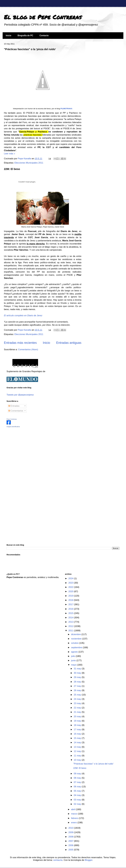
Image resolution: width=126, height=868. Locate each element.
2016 (71, 609)
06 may (78, 787)
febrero (75, 818)
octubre (75, 643)
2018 (71, 600)
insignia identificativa (13, 427)
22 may (78, 708)
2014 (71, 618)
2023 (71, 583)
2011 (71, 631)
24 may (78, 699)
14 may (78, 742)
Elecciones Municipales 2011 (29, 163)
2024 (71, 578)
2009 (71, 832)
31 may (78, 669)
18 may (78, 725)
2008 (71, 837)
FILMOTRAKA (66, 109)
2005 (71, 850)
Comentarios (16, 411)
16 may (78, 734)
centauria (58, 860)
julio (73, 656)
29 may (78, 677)
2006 (71, 845)
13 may (78, 747)
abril (74, 809)
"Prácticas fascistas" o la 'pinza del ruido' (30, 49)
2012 (71, 626)
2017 (71, 604)
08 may (78, 778)
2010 (71, 828)
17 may (78, 730)
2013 (71, 622)
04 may (78, 795)
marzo (75, 814)
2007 (71, 841)
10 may (78, 760)
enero (74, 823)
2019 (71, 596)
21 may (78, 712)
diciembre (76, 634)
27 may (78, 686)
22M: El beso (12, 169)
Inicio (9, 35)
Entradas (14, 406)
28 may (78, 682)
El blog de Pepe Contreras (43, 17)
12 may (78, 751)
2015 (71, 613)
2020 (71, 591)
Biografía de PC (25, 35)
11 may (78, 756)
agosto (75, 652)
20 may (78, 717)
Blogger (89, 860)
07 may (78, 782)
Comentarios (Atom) (28, 349)
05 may (78, 791)
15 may (78, 738)
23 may (78, 703)
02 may (78, 804)
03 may (78, 800)
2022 (71, 587)
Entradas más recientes (20, 343)
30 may (78, 673)
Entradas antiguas (69, 343)
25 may (78, 695)
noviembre (77, 639)
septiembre (77, 647)
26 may (78, 690)
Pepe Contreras (12, 419)
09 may (78, 774)
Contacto (44, 35)
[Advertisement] (23, 448)
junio (74, 660)
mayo (74, 665)
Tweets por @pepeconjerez (20, 395)
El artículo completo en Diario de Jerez (23, 316)
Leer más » (10, 154)
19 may (78, 721)
